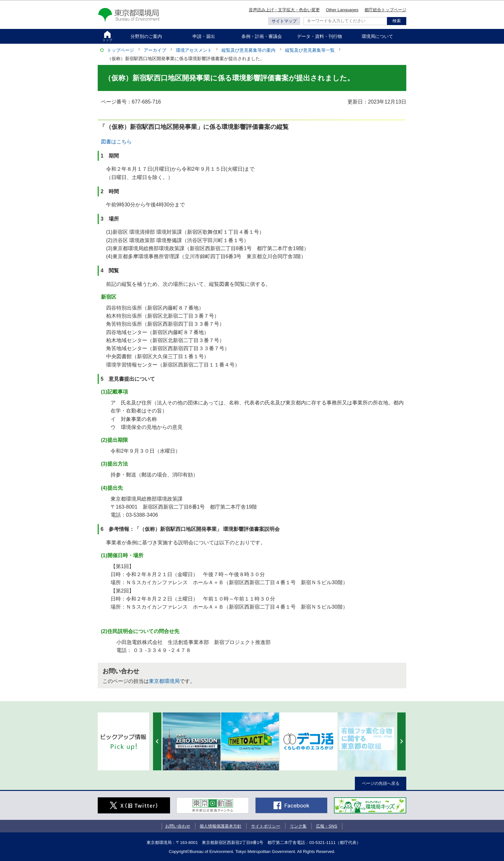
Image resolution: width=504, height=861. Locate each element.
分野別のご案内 (146, 36)
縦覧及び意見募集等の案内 (248, 50)
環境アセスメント (194, 50)
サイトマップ (284, 21)
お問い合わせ (178, 826)
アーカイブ (155, 50)
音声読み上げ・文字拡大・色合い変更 (284, 10)
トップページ (121, 50)
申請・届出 (204, 36)
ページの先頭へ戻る (381, 783)
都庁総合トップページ (385, 10)
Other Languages (342, 10)
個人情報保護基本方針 (221, 826)
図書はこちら (116, 142)
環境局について (377, 36)
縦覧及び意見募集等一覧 (310, 50)
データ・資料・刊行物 (319, 36)
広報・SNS (327, 826)
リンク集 (298, 826)
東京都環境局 (164, 681)
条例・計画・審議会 (262, 36)
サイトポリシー (266, 826)
